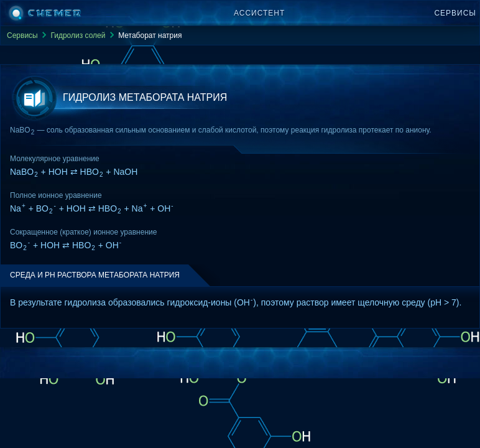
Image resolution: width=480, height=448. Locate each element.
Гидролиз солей (78, 35)
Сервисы (455, 13)
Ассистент (259, 13)
